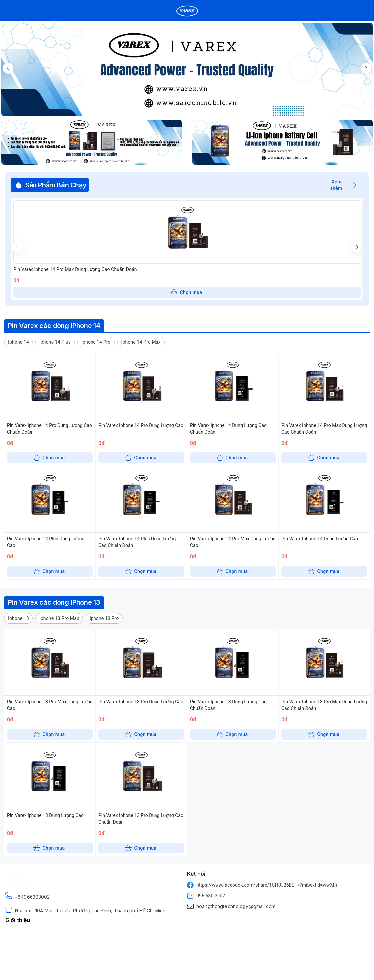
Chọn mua (187, 292)
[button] (18, 342)
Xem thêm (344, 185)
